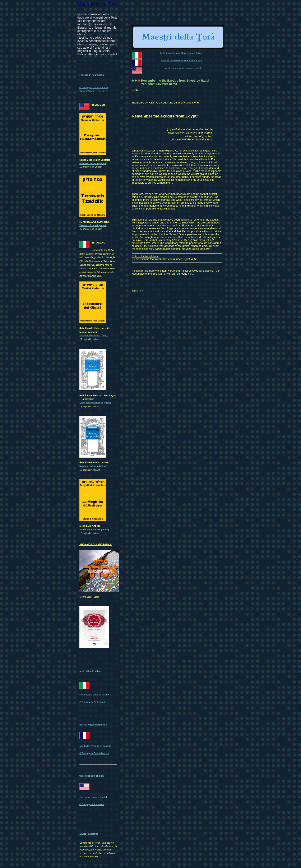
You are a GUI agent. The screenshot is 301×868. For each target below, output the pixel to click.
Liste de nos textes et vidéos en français (182, 61)
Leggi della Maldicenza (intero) (95, 403)
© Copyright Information (92, 804)
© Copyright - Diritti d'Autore (94, 702)
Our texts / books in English (93, 797)
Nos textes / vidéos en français (95, 746)
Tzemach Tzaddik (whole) (93, 225)
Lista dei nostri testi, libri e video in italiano (182, 53)
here (191, 274)
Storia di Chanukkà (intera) (94, 530)
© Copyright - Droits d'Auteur (94, 753)
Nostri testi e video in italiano (94, 695)
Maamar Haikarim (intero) (93, 466)
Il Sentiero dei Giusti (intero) (94, 336)
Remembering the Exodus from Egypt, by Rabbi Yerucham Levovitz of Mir (175, 82)
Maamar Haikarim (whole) (93, 163)
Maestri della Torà (98, 4)
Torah (141, 291)
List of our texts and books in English (183, 68)
